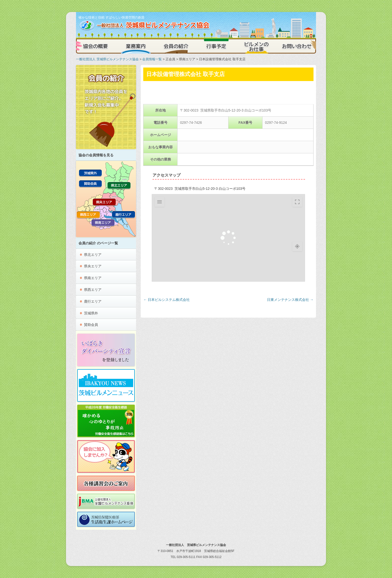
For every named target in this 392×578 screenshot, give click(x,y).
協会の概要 (96, 46)
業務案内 (136, 46)
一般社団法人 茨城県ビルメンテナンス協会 (107, 59)
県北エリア (93, 255)
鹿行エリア (93, 301)
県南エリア (93, 278)
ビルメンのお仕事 (256, 46)
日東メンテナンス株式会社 (290, 300)
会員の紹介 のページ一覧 (98, 243)
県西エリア (93, 290)
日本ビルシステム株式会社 (166, 300)
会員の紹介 (176, 46)
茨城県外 (91, 313)
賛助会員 (91, 325)
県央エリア (93, 266)
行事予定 (216, 46)
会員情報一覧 (152, 59)
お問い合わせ (296, 46)
